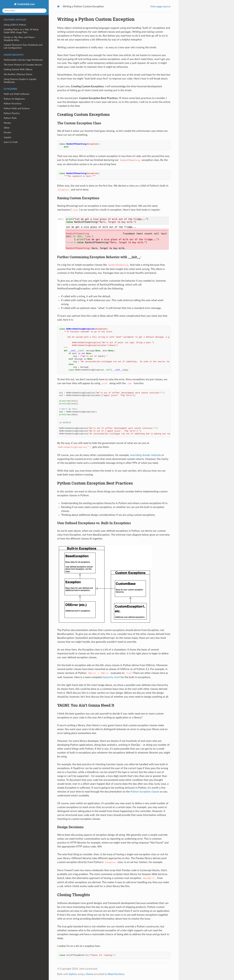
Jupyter (7, 137)
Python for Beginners (14, 99)
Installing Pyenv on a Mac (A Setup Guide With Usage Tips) (21, 31)
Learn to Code (11, 142)
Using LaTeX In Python (15, 25)
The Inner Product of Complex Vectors (23, 65)
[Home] (58, 6)
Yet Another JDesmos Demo (18, 74)
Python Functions (13, 104)
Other (7, 128)
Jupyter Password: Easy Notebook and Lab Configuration (23, 46)
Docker (7, 133)
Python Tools (10, 118)
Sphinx (73, 974)
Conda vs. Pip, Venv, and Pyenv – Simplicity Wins (20, 39)
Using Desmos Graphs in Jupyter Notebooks (20, 81)
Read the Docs (116, 974)
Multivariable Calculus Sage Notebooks (23, 60)
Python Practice (12, 113)
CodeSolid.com (26, 4)
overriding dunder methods (145, 455)
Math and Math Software (16, 94)
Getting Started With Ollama (18, 69)
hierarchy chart (111, 677)
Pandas (7, 123)
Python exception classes (145, 792)
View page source (160, 6)
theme (90, 974)
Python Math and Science (17, 108)
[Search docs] (24, 11)
